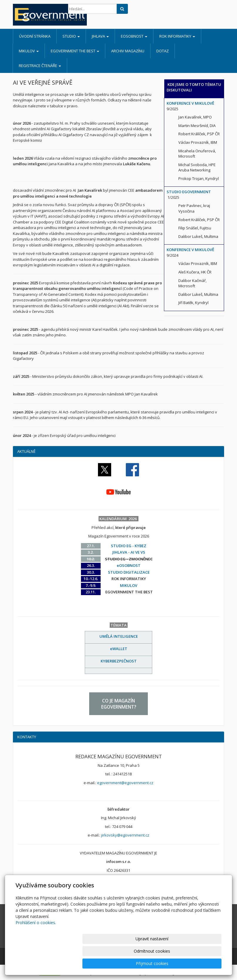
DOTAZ (162, 51)
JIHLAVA (100, 36)
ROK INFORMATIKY (177, 36)
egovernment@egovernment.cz (125, 783)
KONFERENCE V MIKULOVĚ (190, 103)
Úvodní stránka (35, 36)
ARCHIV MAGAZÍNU (128, 51)
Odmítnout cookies (151, 963)
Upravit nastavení (103, 963)
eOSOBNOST (134, 36)
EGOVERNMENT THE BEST (75, 51)
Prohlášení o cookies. (36, 947)
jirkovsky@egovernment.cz (125, 835)
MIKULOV (29, 51)
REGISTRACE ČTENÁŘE (40, 66)
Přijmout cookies (199, 963)
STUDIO (71, 36)
